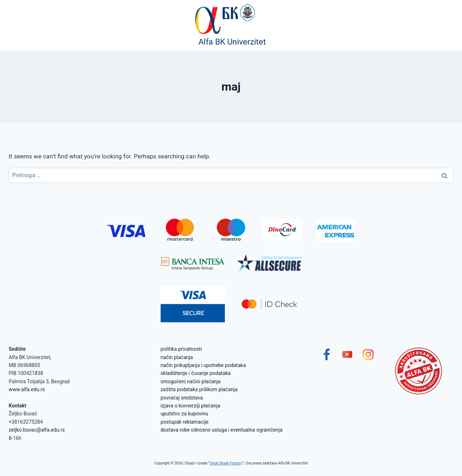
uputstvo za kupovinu (184, 414)
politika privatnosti (181, 349)
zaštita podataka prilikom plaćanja (199, 389)
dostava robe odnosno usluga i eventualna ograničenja (222, 430)
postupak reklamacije (185, 422)
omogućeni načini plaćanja (191, 381)
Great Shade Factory (226, 463)
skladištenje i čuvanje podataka (196, 373)
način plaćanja (177, 357)
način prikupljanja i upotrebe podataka (203, 365)
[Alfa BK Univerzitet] (231, 25)
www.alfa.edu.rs (27, 389)
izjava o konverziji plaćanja (190, 406)
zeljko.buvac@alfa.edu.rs (37, 430)
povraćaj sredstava (182, 398)
